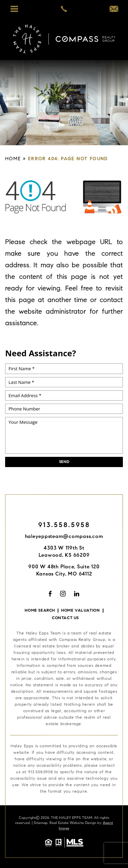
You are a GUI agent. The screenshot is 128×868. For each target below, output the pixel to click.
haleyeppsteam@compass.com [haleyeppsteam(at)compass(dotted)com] (64, 537)
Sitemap (41, 823)
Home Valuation (80, 611)
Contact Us (65, 618)
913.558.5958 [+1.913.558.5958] (64, 525)
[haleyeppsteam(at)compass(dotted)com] (114, 10)
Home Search (40, 611)
